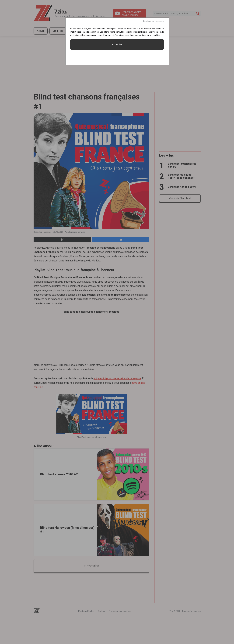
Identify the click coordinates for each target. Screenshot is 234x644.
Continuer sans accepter (153, 21)
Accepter (117, 44)
